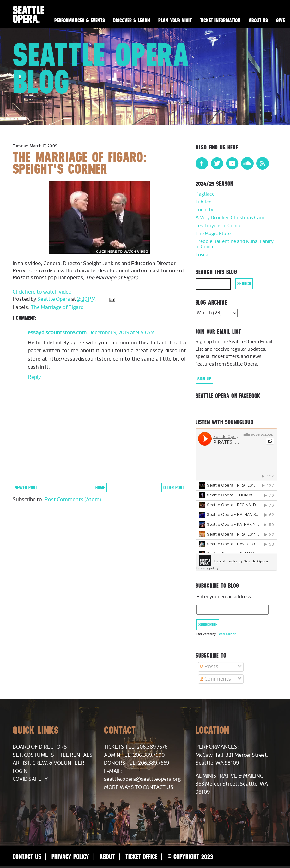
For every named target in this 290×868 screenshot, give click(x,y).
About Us (258, 21)
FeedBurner (226, 634)
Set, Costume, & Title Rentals (53, 755)
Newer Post (26, 487)
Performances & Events (80, 21)
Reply (34, 377)
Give (280, 21)
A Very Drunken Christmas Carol (231, 218)
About (107, 856)
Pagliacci (206, 194)
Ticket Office (141, 856)
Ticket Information (220, 21)
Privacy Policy (70, 856)
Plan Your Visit (175, 21)
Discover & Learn (132, 21)
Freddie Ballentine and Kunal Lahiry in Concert (235, 244)
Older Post (174, 487)
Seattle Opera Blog (101, 68)
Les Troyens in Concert (220, 226)
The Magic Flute (213, 234)
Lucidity (204, 210)
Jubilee (203, 202)
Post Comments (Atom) (73, 500)
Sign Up (204, 379)
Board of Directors (40, 747)
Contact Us (27, 856)
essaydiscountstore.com (57, 333)
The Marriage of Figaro (57, 307)
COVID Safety (30, 779)
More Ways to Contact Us (139, 787)
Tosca (202, 255)
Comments (215, 679)
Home (100, 487)
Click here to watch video (42, 292)
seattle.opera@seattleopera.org (142, 779)
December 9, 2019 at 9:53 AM (122, 333)
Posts (209, 667)
